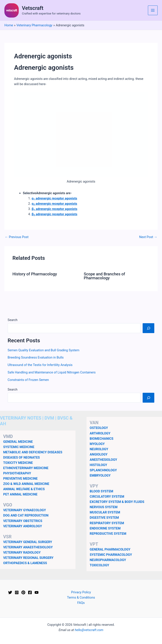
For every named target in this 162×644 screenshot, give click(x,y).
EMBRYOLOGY (100, 475)
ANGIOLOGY (99, 454)
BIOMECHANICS (102, 439)
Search (13, 320)
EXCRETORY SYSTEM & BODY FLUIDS (117, 502)
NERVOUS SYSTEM (104, 507)
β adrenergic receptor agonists (54, 209)
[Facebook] (30, 592)
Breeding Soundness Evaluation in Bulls (36, 357)
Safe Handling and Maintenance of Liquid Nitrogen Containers (52, 372)
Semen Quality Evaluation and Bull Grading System (44, 350)
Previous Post (17, 237)
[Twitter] (10, 592)
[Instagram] (17, 592)
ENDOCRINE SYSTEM (105, 528)
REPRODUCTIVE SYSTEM (108, 534)
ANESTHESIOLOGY (104, 460)
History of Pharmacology (35, 274)
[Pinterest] (23, 592)
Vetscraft (33, 8)
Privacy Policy (81, 592)
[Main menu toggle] (153, 10)
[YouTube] (37, 592)
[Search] (148, 328)
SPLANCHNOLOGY (103, 470)
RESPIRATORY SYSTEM (107, 523)
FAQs (81, 603)
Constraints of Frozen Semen (28, 380)
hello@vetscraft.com (89, 630)
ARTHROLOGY (100, 433)
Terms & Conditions (81, 597)
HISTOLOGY (98, 465)
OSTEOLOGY (99, 428)
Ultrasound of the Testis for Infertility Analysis (40, 365)
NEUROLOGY (99, 449)
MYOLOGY (97, 444)
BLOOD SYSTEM (102, 491)
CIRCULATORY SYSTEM (107, 497)
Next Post (148, 237)
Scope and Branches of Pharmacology (105, 276)
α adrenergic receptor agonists (54, 198)
